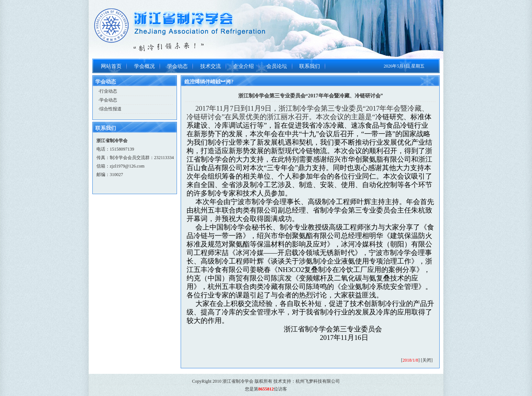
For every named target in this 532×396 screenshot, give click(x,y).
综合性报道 (110, 109)
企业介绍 (243, 66)
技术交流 (211, 66)
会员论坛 (277, 66)
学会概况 (144, 66)
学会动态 (177, 66)
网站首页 (111, 66)
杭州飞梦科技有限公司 (318, 381)
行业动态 (108, 91)
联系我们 (310, 66)
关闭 (427, 360)
